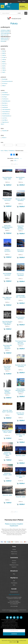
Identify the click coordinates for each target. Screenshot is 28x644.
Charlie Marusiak (6, 101)
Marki (14, 585)
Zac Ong (4, 97)
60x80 (4, 53)
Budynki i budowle (6, 32)
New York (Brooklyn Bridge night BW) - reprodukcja (7, 323)
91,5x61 (4, 58)
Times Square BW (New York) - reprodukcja (7, 347)
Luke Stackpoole (6, 110)
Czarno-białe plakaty (6, 33)
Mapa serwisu (14, 552)
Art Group (5, 84)
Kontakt (14, 589)
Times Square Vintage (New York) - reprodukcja (21, 343)
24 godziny (5, 131)
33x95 (4, 72)
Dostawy (14, 561)
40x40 (4, 51)
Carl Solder (5, 93)
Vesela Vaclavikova (7, 116)
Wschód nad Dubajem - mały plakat (7, 454)
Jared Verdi (5, 107)
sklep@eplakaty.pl (14, 592)
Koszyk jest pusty (14, 19)
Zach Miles (5, 120)
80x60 (4, 62)
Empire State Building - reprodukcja (21, 228)
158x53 (4, 70)
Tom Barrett (5, 99)
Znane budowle (5, 40)
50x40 (4, 55)
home (2, 151)
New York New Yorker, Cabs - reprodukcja (7, 368)
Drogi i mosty (5, 35)
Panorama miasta (6, 37)
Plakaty (14, 24)
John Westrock (6, 114)
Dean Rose (5, 105)
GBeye (4, 86)
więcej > (3, 124)
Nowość (4, 138)
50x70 (4, 66)
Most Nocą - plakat (21, 456)
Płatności (14, 563)
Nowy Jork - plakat (7, 495)
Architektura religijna (6, 30)
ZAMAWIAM (14, 634)
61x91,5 (4, 64)
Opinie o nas (14, 554)
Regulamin (14, 567)
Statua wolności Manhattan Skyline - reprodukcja (21, 390)
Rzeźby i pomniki (5, 38)
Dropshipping (14, 583)
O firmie (14, 550)
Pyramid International (7, 81)
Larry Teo (5, 118)
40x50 (4, 68)
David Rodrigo (6, 95)
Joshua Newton (6, 112)
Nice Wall (5, 79)
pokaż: (12, 161)
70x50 (4, 60)
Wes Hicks (5, 103)
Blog (14, 574)
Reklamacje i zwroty (14, 565)
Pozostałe (3, 41)
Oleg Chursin (5, 122)
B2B (14, 581)
